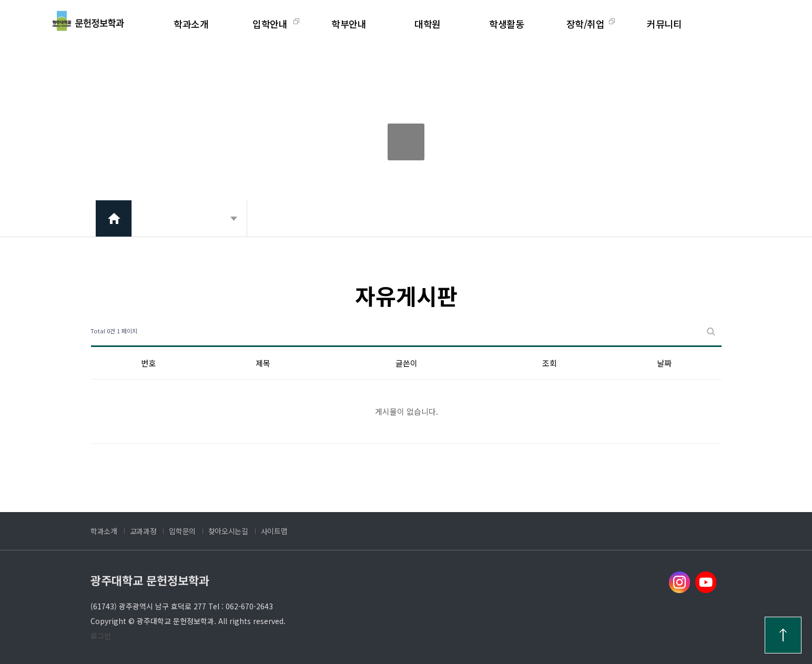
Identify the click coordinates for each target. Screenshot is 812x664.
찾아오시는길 (228, 531)
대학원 (428, 24)
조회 (550, 363)
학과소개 (191, 24)
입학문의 (182, 531)
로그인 (101, 636)
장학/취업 (586, 24)
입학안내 (270, 24)
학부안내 (349, 24)
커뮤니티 (664, 24)
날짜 (664, 363)
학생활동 (506, 24)
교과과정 (143, 531)
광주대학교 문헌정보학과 (150, 580)
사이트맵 (274, 531)
